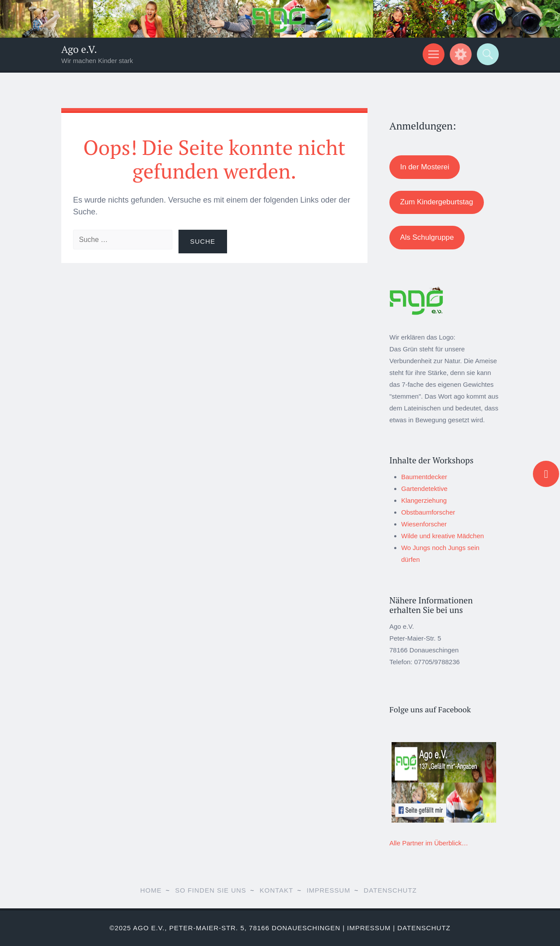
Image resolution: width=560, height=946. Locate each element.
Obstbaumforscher (428, 512)
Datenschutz (390, 890)
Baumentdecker (424, 477)
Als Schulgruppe (427, 237)
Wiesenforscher (424, 524)
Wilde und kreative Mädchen (443, 536)
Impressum (329, 890)
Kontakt (277, 890)
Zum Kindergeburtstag (436, 202)
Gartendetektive (424, 489)
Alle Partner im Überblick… (429, 843)
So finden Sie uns (211, 890)
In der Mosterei (424, 167)
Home (151, 890)
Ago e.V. (79, 49)
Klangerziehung (424, 500)
